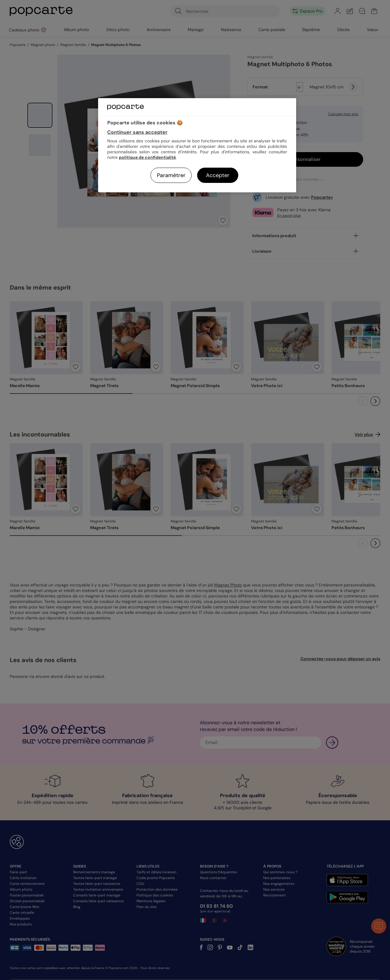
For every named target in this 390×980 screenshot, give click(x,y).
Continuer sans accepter (137, 132)
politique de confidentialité (147, 157)
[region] (197, 145)
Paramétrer (171, 175)
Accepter (218, 175)
